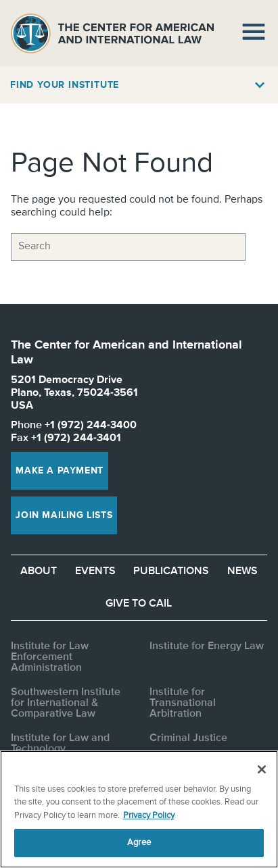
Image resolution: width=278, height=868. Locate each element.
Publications (171, 571)
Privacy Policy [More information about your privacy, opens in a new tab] (149, 816)
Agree (139, 843)
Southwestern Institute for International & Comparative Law (66, 703)
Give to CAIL (139, 604)
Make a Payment (59, 471)
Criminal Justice (188, 738)
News (242, 571)
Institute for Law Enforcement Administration (50, 657)
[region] (139, 809)
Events (95, 571)
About (39, 571)
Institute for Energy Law (207, 646)
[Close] (262, 769)
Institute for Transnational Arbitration (183, 703)
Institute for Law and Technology (60, 744)
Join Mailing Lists (64, 515)
